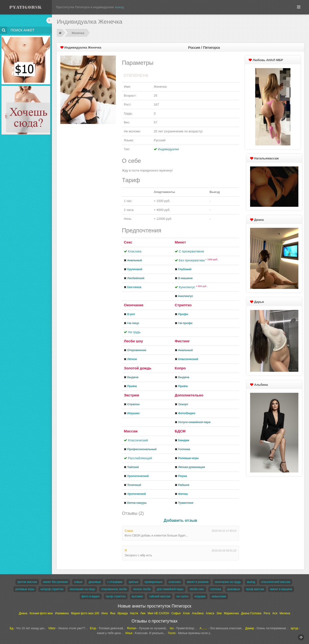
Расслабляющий (140, 458)
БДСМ (180, 431)
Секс (128, 242)
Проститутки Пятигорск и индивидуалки (85, 7)
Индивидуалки (168, 149)
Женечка (78, 33)
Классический (138, 440)
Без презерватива (198, 260)
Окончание (134, 305)
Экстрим (131, 395)
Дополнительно (189, 395)
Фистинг (182, 341)
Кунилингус (193, 287)
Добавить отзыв (180, 520)
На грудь (134, 332)
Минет (180, 242)
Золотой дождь (138, 368)
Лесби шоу (133, 341)
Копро (180, 368)
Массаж (131, 431)
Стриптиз (183, 305)
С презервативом (191, 251)
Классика (135, 251)
